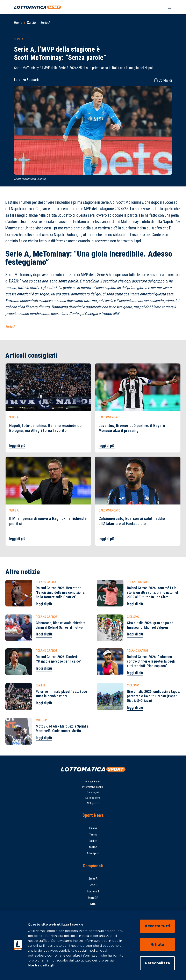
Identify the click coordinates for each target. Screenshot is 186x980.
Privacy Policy (93, 782)
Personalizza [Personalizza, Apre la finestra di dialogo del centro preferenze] (157, 963)
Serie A (45, 23)
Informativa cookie (93, 787)
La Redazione (93, 798)
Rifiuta (157, 944)
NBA (93, 904)
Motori (93, 847)
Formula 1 (93, 891)
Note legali (93, 792)
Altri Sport (93, 853)
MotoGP (93, 898)
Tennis (93, 834)
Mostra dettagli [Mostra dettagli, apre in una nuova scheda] (41, 965)
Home (18, 23)
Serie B (93, 885)
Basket (93, 841)
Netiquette (93, 803)
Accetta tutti (157, 926)
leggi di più (17, 446)
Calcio (31, 23)
